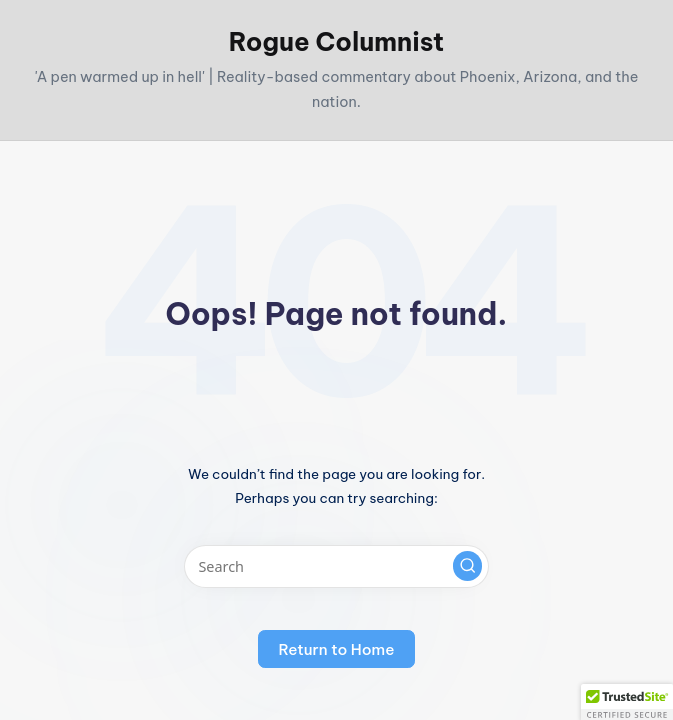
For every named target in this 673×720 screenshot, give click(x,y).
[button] (468, 566)
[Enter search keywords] (336, 566)
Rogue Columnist (336, 42)
